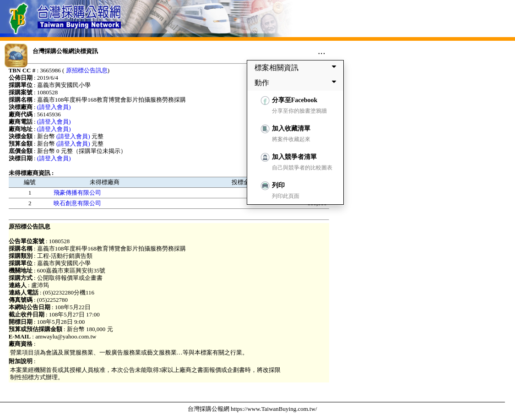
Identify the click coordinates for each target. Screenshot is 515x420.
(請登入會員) (54, 107)
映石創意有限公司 (77, 203)
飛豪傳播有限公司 (77, 193)
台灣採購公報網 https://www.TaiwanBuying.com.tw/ (252, 409)
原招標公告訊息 (87, 70)
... (322, 51)
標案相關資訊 (297, 67)
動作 (297, 82)
